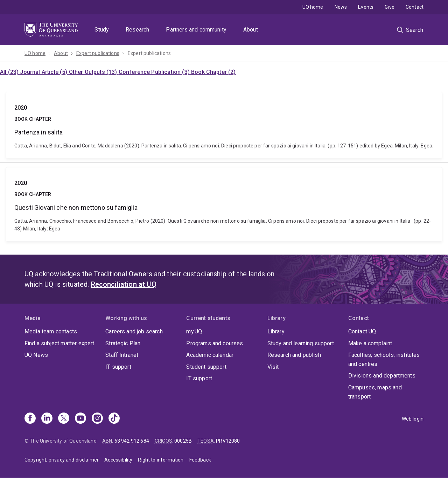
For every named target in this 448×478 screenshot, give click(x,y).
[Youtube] (80, 419)
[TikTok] (114, 419)
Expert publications (98, 53)
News (341, 7)
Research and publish (294, 355)
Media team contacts (51, 331)
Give (390, 7)
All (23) (10, 72)
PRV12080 (228, 441)
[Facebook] (30, 419)
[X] (64, 419)
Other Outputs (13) (94, 72)
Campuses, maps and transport (375, 392)
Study (102, 30)
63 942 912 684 (132, 441)
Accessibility (118, 460)
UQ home (313, 7)
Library (276, 331)
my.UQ (194, 331)
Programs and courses (215, 343)
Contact (415, 7)
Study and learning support (301, 343)
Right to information (161, 460)
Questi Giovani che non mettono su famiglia (224, 204)
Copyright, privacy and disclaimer (62, 460)
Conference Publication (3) (155, 72)
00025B (183, 441)
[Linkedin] (47, 419)
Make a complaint (370, 343)
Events (366, 7)
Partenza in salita (224, 125)
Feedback (200, 460)
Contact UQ (362, 331)
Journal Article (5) (44, 72)
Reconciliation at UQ (124, 284)
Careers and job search (134, 331)
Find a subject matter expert (59, 343)
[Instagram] (97, 419)
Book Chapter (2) (213, 72)
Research (137, 30)
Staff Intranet (122, 355)
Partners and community (196, 30)
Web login (413, 419)
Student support (206, 367)
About (251, 30)
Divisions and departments (382, 376)
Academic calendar (210, 355)
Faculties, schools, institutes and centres (384, 359)
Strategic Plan (123, 343)
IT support (118, 367)
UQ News (36, 355)
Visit (273, 367)
